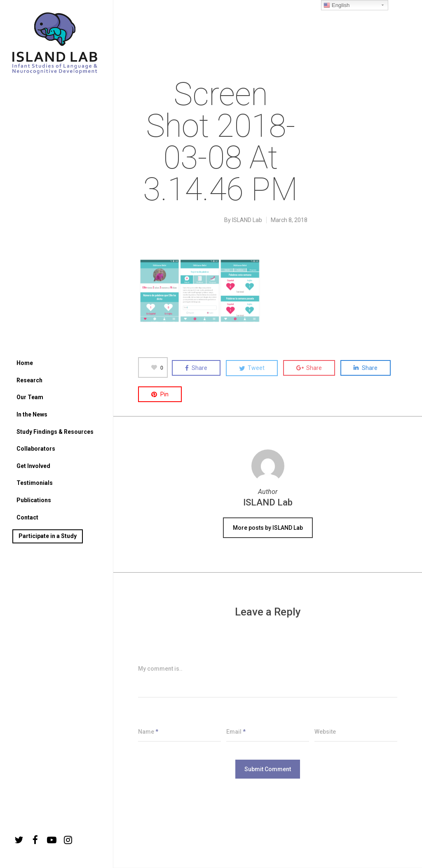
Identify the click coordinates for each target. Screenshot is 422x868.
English (336, 5)
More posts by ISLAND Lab (268, 528)
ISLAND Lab (247, 220)
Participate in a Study (48, 536)
